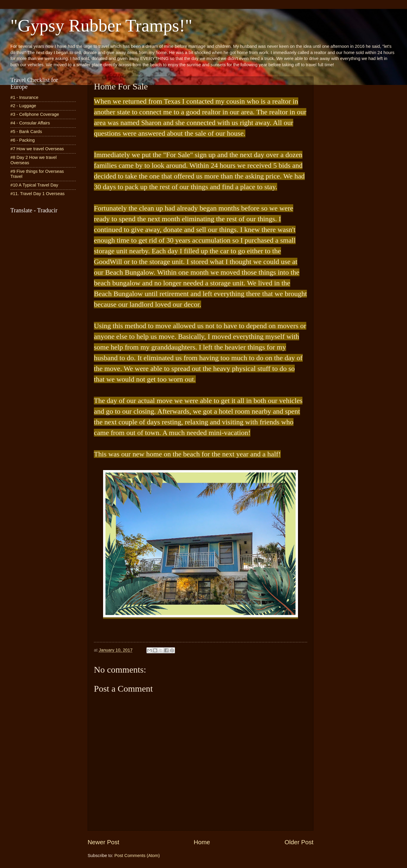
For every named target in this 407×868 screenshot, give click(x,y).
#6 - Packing (23, 140)
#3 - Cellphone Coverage (35, 114)
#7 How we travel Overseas (37, 149)
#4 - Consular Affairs (30, 123)
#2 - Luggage (23, 106)
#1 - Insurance (24, 97)
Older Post (299, 842)
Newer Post (103, 842)
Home (202, 842)
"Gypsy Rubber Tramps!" (101, 26)
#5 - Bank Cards (26, 132)
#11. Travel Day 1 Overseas (37, 194)
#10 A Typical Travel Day (34, 185)
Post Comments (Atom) (137, 856)
